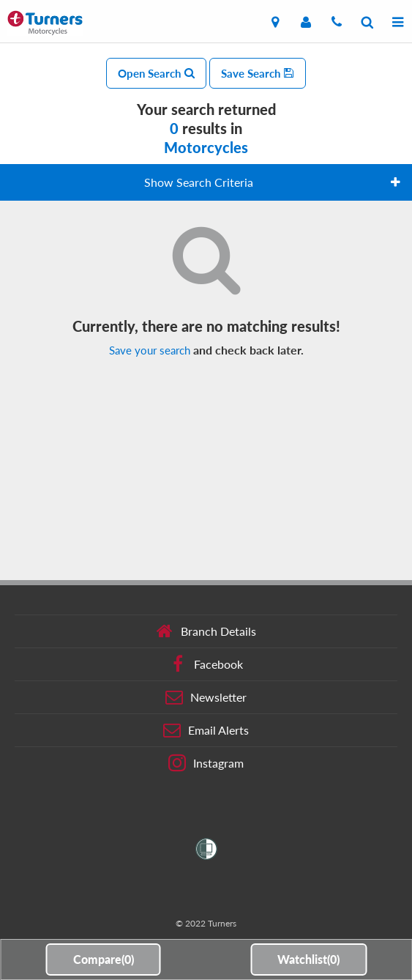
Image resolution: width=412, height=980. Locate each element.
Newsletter (206, 697)
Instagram (206, 763)
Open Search (156, 73)
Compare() (104, 959)
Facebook (206, 664)
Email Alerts (206, 730)
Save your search (150, 350)
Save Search (258, 73)
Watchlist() (308, 959)
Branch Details (206, 631)
